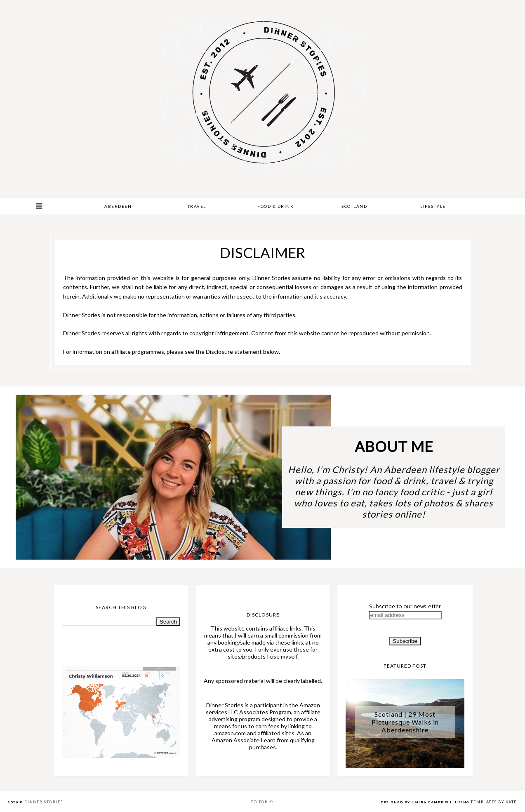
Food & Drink (275, 206)
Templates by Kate (494, 802)
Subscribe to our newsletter (405, 606)
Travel (197, 206)
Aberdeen (118, 206)
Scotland (354, 206)
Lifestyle (433, 206)
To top (262, 801)
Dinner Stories (44, 802)
